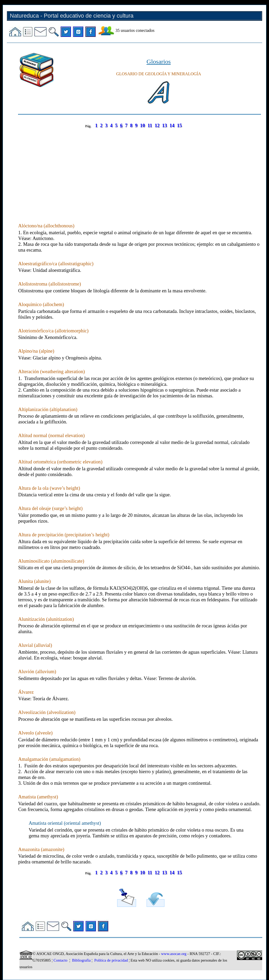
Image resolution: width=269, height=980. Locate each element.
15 (180, 125)
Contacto (61, 960)
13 (165, 125)
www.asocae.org (174, 954)
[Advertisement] (139, 170)
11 (150, 125)
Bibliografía (81, 960)
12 (157, 125)
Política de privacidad (111, 960)
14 (172, 125)
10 (143, 125)
